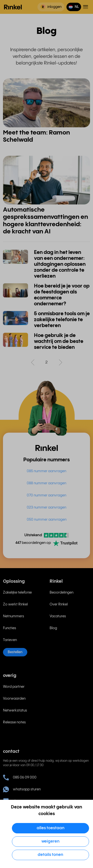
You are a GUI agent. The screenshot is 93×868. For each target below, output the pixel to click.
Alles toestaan (51, 828)
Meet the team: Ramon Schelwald (36, 136)
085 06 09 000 (20, 778)
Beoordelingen (62, 593)
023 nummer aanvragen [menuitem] (46, 508)
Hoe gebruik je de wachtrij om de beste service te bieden (59, 342)
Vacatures (58, 616)
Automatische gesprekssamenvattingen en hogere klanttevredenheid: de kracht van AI (46, 221)
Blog (53, 628)
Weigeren (50, 841)
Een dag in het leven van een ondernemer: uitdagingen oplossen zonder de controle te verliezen (60, 264)
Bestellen (15, 652)
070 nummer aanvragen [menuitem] (46, 495)
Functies (10, 628)
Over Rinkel (59, 604)
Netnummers (14, 616)
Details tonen (50, 855)
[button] (74, 7)
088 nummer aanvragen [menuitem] (46, 483)
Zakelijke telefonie (17, 593)
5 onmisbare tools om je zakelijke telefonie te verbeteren (62, 320)
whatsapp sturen (22, 789)
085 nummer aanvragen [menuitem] (46, 471)
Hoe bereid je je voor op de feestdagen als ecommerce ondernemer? (62, 295)
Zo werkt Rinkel (15, 604)
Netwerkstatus (15, 711)
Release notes (14, 722)
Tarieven (10, 640)
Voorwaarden (14, 699)
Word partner (14, 687)
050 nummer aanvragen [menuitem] (47, 520)
